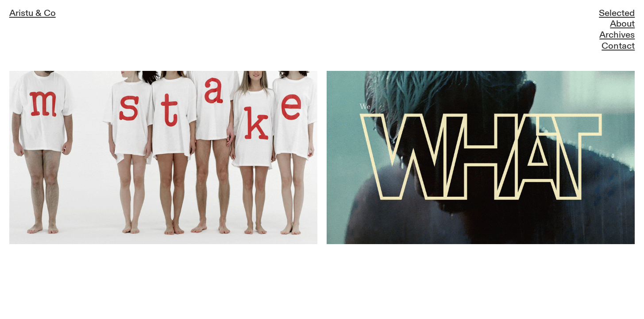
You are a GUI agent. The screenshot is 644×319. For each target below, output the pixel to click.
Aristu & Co (33, 13)
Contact (618, 46)
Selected (617, 13)
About (622, 24)
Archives (617, 35)
